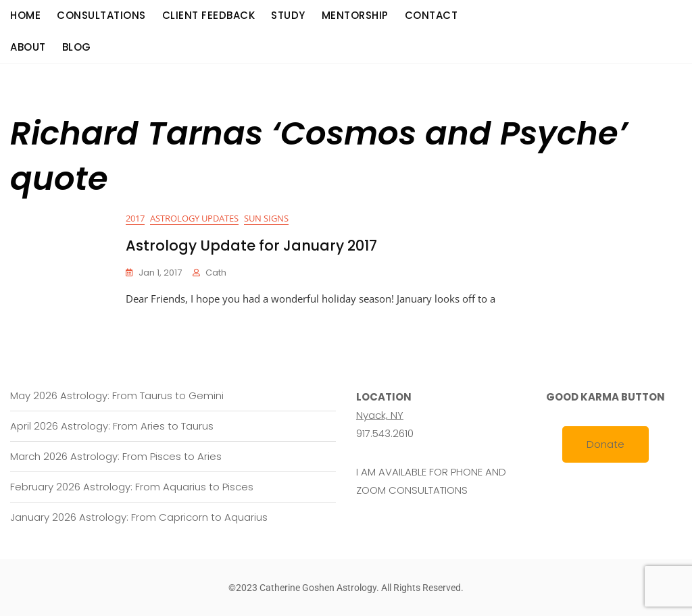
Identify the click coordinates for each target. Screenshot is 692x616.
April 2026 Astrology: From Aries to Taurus (112, 426)
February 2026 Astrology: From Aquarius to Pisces (132, 487)
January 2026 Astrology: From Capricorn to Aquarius (139, 517)
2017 (135, 218)
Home (25, 15)
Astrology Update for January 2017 (251, 246)
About (28, 47)
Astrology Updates (194, 218)
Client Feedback (209, 15)
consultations (101, 15)
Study (288, 15)
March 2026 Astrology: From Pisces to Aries (116, 456)
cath (216, 273)
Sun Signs (266, 218)
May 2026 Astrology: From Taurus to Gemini (117, 395)
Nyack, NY (380, 415)
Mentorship (355, 15)
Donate (605, 444)
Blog (77, 47)
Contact (431, 15)
